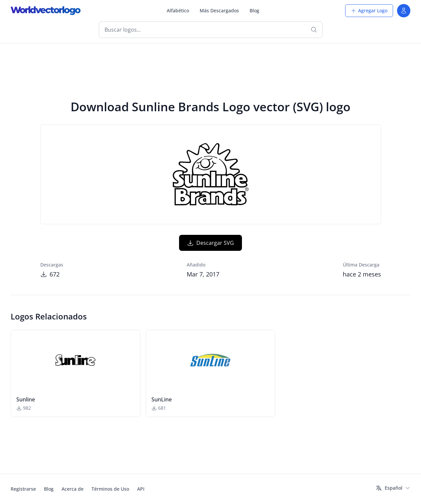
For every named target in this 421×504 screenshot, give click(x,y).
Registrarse (23, 489)
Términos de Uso (110, 489)
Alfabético (178, 10)
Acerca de (73, 489)
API (141, 489)
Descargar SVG (210, 243)
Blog (254, 10)
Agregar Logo (369, 10)
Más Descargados (219, 10)
